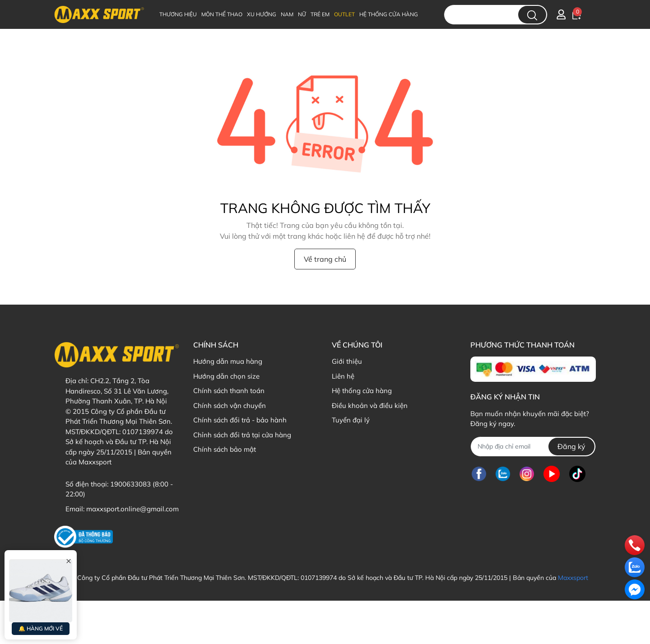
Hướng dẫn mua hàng (228, 361)
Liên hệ (343, 376)
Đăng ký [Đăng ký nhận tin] (571, 446)
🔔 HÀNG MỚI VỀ (41, 628)
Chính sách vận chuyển (230, 405)
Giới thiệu (347, 361)
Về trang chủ (325, 259)
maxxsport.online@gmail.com (132, 509)
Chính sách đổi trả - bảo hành (240, 420)
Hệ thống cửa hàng (362, 391)
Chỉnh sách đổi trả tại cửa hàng (242, 435)
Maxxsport (573, 578)
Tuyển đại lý (351, 420)
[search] (532, 15)
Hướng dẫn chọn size (226, 376)
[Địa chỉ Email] (533, 447)
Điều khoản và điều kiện (370, 405)
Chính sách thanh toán (229, 391)
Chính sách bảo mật (225, 449)
